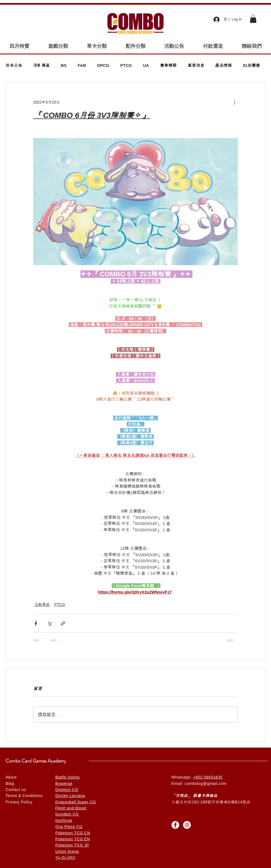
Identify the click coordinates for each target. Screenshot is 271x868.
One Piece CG (69, 827)
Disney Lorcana (70, 796)
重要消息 (196, 65)
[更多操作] (234, 102)
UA (146, 65)
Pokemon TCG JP (72, 845)
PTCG (126, 65)
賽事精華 (168, 65)
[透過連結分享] (63, 623)
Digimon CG (67, 790)
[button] (253, 19)
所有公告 (14, 65)
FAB (82, 65)
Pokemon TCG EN (73, 839)
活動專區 (41, 65)
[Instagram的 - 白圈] (187, 825)
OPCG (103, 65)
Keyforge (64, 820)
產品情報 (223, 65)
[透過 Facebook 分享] (36, 623)
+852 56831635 (208, 777)
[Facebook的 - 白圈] (175, 825)
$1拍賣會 (251, 65)
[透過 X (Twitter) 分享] (49, 623)
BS (64, 65)
